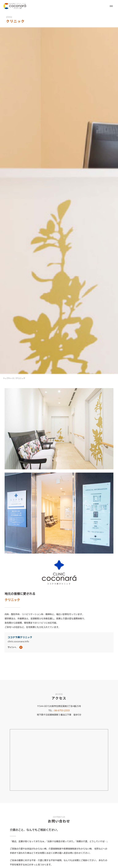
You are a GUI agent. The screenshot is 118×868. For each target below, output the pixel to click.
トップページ (9, 378)
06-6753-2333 (62, 710)
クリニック (21, 378)
